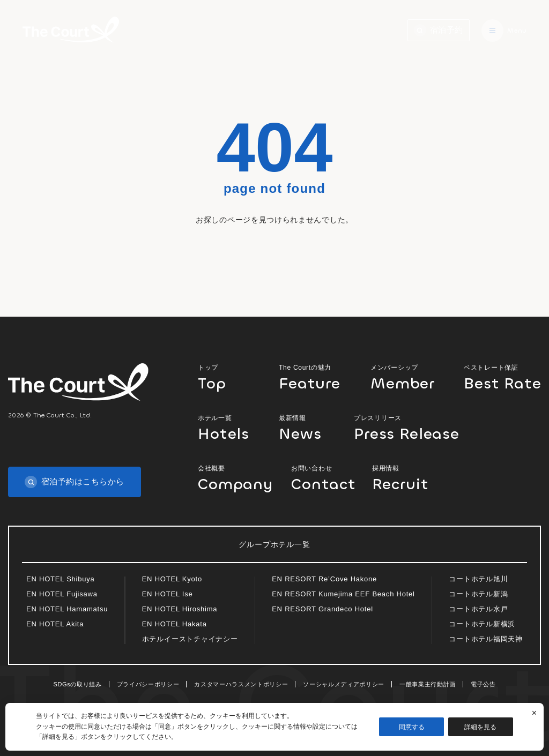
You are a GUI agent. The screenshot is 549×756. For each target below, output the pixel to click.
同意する (412, 727)
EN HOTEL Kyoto (172, 579)
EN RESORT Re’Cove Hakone (324, 579)
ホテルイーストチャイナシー (190, 639)
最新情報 (307, 427)
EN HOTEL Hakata (175, 624)
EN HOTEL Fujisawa (62, 594)
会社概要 (235, 478)
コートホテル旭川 (478, 579)
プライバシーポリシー (148, 684)
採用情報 (403, 478)
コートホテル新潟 (478, 594)
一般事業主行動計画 (428, 684)
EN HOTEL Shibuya (61, 579)
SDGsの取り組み (78, 684)
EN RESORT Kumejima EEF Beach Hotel (343, 594)
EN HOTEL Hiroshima (180, 609)
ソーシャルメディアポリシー (344, 684)
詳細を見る (481, 727)
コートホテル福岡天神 (486, 639)
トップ (229, 377)
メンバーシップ (408, 377)
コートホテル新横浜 (482, 624)
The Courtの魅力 (316, 377)
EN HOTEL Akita (55, 624)
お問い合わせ (322, 478)
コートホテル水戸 (478, 609)
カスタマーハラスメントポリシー (241, 684)
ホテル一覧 (229, 427)
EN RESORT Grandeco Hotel (322, 609)
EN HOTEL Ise (168, 594)
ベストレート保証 (502, 377)
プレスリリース (413, 427)
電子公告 (483, 684)
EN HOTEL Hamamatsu (67, 609)
